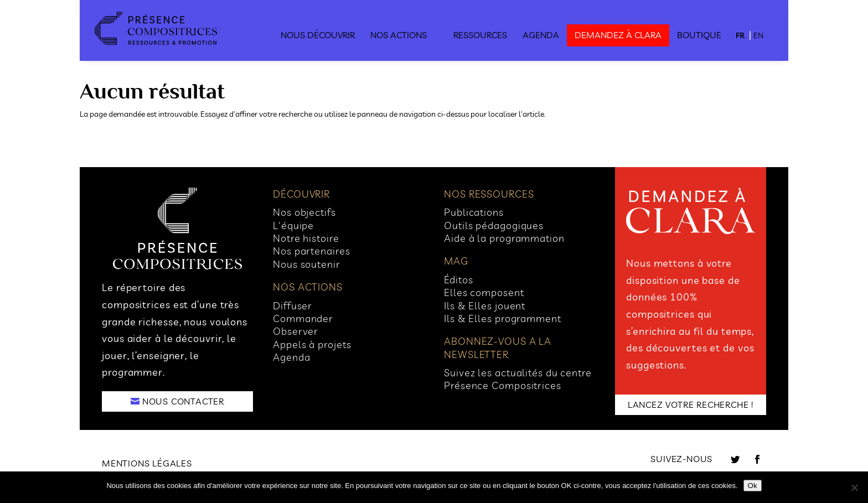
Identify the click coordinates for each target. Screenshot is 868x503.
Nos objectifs (304, 212)
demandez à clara (618, 35)
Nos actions (399, 35)
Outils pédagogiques (494, 225)
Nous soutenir (307, 264)
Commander (303, 318)
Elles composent (484, 292)
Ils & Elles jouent (485, 306)
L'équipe (293, 225)
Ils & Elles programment (503, 318)
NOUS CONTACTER (183, 401)
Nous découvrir (318, 35)
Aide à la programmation (504, 238)
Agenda (541, 35)
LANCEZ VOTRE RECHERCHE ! (691, 405)
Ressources (480, 35)
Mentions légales (147, 463)
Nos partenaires (312, 251)
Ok (753, 486)
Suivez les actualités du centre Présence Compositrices (518, 379)
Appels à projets (312, 344)
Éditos (458, 280)
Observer (296, 331)
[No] (854, 488)
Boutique (699, 35)
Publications (474, 212)
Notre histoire (306, 238)
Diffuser (293, 306)
